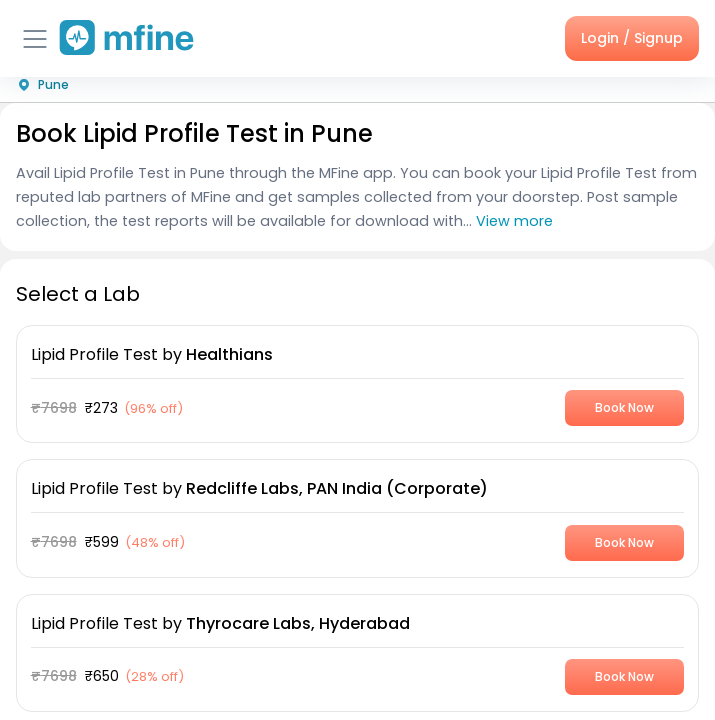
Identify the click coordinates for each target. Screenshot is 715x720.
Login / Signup (632, 38)
